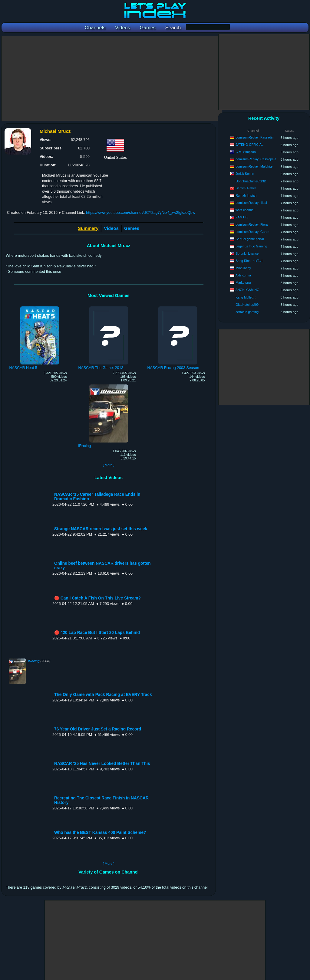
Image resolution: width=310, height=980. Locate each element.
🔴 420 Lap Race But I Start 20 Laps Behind (97, 633)
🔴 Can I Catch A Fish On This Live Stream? (97, 598)
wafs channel (245, 210)
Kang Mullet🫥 (246, 297)
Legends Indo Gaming (251, 246)
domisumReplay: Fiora (252, 224)
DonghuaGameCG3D (251, 181)
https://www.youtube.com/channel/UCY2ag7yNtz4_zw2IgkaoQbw (140, 213)
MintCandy (243, 268)
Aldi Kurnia (243, 275)
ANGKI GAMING (247, 290)
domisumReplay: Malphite (254, 166)
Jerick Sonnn (245, 174)
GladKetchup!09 (247, 305)
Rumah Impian (246, 195)
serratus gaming (247, 312)
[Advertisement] (112, 78)
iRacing (34, 661)
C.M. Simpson (246, 152)
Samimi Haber (246, 188)
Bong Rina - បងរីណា (249, 261)
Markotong (243, 283)
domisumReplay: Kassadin (254, 137)
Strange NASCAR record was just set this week (101, 529)
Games (132, 228)
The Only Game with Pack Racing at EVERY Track (103, 695)
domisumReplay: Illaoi (251, 203)
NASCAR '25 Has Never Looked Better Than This (102, 764)
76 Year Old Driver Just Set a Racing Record (98, 729)
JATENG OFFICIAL (249, 145)
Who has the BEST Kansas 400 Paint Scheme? (100, 833)
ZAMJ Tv (242, 217)
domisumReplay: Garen (252, 232)
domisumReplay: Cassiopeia (256, 159)
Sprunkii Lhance (247, 253)
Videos (111, 228)
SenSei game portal (250, 239)
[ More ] (108, 465)
